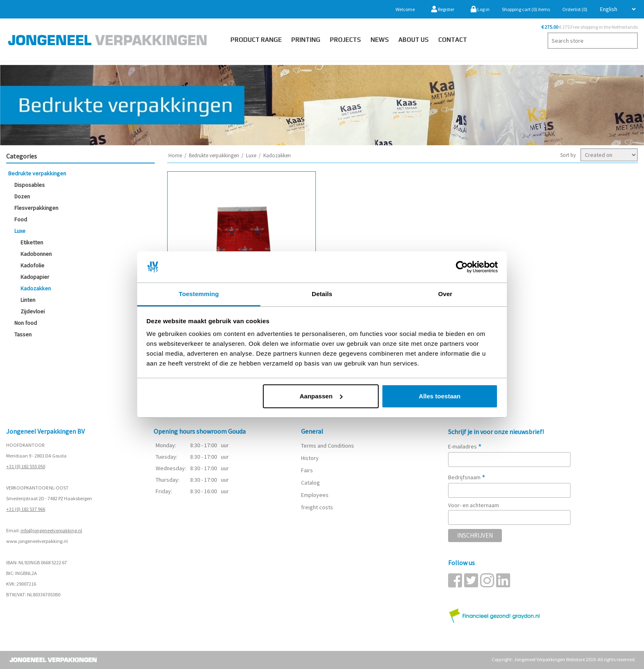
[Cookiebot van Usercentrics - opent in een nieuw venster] (462, 267)
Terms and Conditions (328, 446)
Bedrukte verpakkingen (37, 173)
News (380, 40)
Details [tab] (322, 294)
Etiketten (32, 242)
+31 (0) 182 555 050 (26, 466)
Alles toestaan (440, 396)
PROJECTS (345, 40)
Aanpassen (321, 396)
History (310, 458)
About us (414, 40)
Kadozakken (36, 288)
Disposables (30, 185)
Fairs (307, 470)
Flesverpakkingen (36, 208)
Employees (315, 495)
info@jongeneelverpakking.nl (51, 530)
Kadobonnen (36, 254)
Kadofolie (32, 265)
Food (21, 219)
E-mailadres (465, 446)
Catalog (310, 483)
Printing (306, 40)
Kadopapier (35, 277)
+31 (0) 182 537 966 (26, 509)
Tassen (23, 334)
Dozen (22, 196)
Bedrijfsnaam (467, 477)
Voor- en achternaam (474, 505)
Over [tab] (445, 294)
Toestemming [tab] (199, 294)
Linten (28, 300)
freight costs (317, 507)
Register (443, 9)
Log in (480, 9)
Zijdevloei (33, 311)
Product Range (256, 40)
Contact (453, 40)
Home (175, 155)
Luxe (20, 231)
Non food (26, 323)
